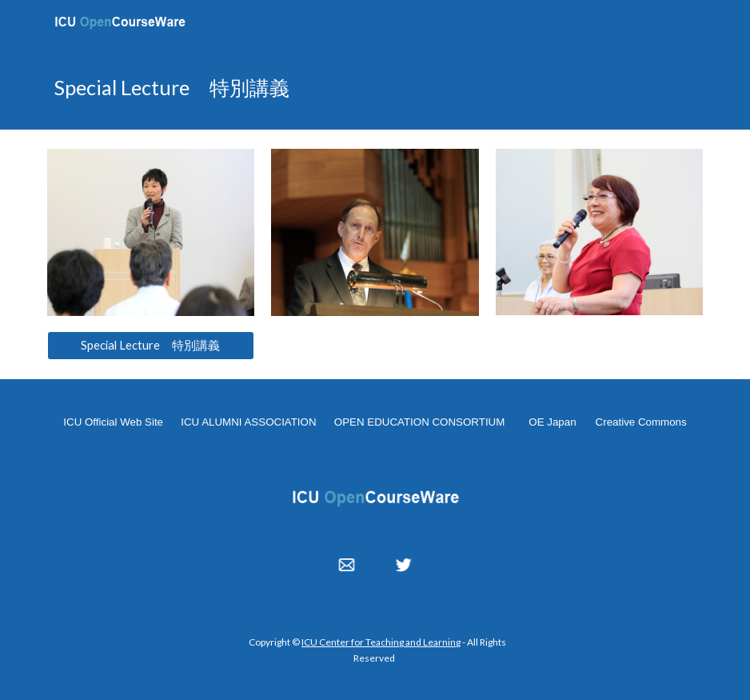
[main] (375, 87)
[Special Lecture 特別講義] (151, 346)
